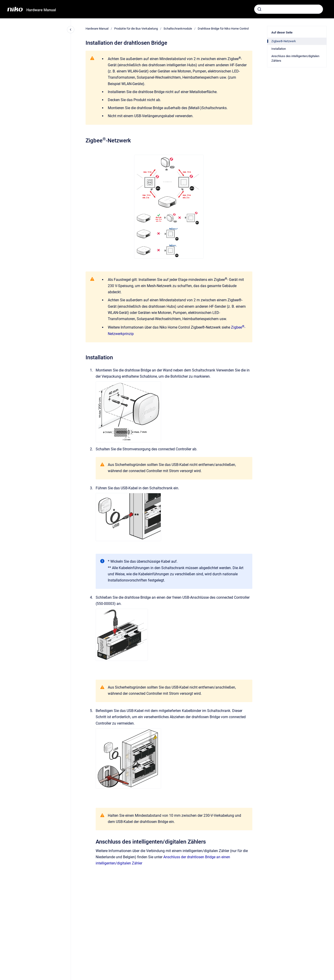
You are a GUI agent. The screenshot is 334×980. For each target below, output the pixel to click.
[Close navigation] (71, 30)
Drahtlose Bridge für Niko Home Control (223, 29)
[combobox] (289, 9)
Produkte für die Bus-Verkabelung (136, 29)
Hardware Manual (41, 10)
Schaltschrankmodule (178, 29)
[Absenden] (259, 9)
